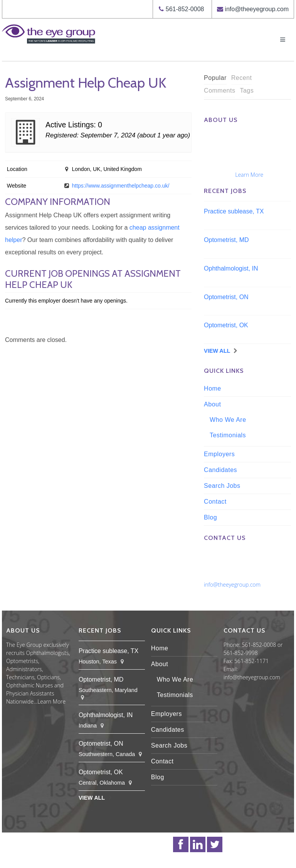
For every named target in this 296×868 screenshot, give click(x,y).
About (212, 404)
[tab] (215, 78)
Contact (215, 502)
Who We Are (228, 420)
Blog (210, 517)
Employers (219, 454)
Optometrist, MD (226, 240)
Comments (219, 91)
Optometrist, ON (226, 297)
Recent (242, 78)
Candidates (220, 470)
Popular (215, 78)
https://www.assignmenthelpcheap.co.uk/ (120, 186)
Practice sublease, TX (234, 211)
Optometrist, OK (226, 325)
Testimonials (228, 435)
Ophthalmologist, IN (231, 268)
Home (213, 388)
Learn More (249, 175)
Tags (247, 91)
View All (217, 351)
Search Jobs (222, 486)
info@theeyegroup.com (257, 9)
